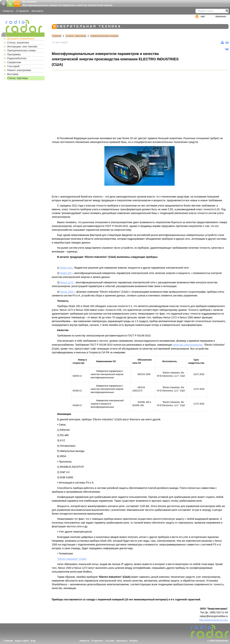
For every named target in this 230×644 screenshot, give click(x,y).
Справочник (14, 62)
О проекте (22, 11)
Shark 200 (66, 273)
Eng (33, 641)
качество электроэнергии (188, 345)
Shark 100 (66, 268)
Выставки (13, 74)
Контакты (38, 11)
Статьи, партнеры (18, 78)
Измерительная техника (104, 36)
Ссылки (110, 641)
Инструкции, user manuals (22, 47)
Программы (14, 54)
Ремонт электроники (19, 70)
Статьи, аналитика (18, 43)
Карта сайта (22, 641)
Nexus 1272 (67, 282)
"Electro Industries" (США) (72, 559)
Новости (8, 11)
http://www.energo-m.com (214, 620)
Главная (57, 36)
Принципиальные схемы (21, 50)
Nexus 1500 (67, 292)
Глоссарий (13, 66)
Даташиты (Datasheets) (21, 39)
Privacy (134, 641)
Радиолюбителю (17, 58)
